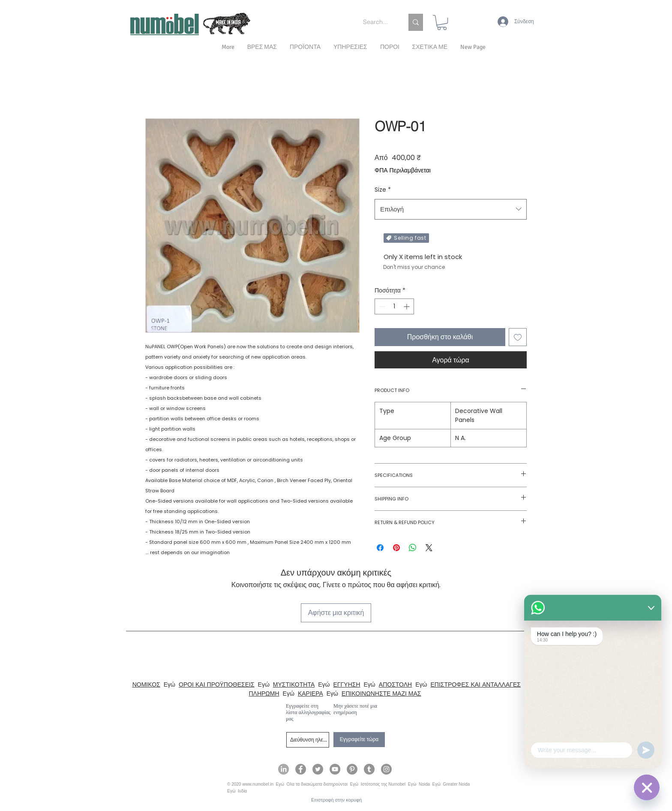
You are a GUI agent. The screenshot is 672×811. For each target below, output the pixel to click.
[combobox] (451, 209)
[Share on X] (429, 548)
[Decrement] (381, 306)
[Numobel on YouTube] (335, 769)
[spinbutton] (394, 306)
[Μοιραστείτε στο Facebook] (380, 548)
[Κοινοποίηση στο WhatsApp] (413, 548)
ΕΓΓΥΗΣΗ (347, 684)
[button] (430, 47)
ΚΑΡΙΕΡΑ (310, 693)
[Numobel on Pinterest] (352, 769)
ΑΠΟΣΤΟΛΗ (395, 684)
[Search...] (377, 22)
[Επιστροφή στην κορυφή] (336, 800)
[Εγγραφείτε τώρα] (359, 740)
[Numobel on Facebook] (301, 769)
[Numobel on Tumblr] (369, 769)
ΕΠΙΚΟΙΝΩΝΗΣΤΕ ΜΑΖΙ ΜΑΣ (381, 693)
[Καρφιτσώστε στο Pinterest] (396, 548)
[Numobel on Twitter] (318, 769)
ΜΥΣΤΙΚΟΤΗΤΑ (294, 684)
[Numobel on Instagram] (386, 769)
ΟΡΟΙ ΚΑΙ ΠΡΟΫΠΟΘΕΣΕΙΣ (217, 684)
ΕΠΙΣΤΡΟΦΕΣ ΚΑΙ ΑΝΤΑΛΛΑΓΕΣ (475, 684)
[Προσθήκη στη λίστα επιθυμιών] (518, 337)
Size (383, 190)
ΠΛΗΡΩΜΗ (264, 693)
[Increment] (407, 306)
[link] (442, 23)
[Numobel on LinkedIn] (283, 769)
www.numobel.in (258, 784)
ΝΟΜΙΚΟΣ (146, 684)
